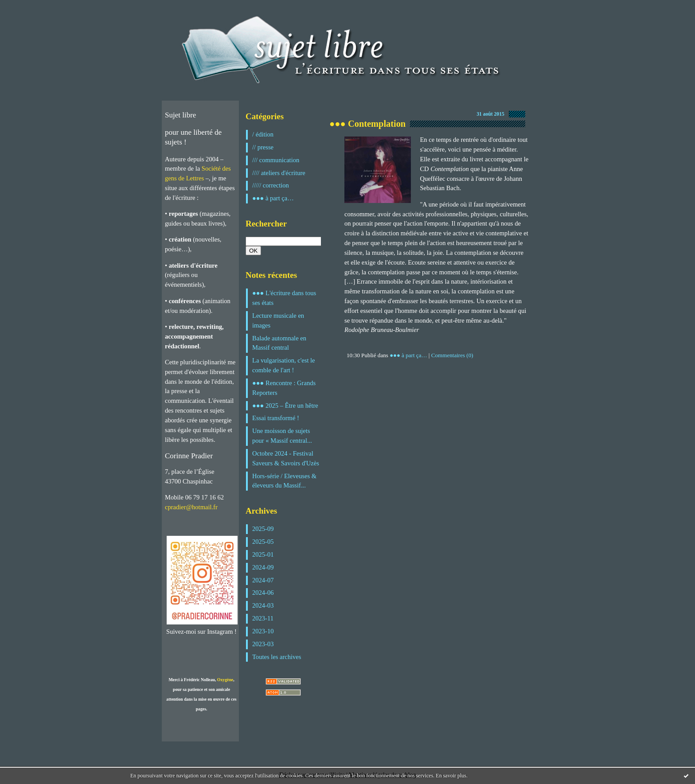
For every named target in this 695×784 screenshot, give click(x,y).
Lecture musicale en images (278, 320)
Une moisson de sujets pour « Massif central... (282, 436)
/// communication (276, 160)
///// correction (271, 185)
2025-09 (263, 529)
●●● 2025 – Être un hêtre (285, 406)
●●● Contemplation (367, 124)
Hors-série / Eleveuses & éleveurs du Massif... (284, 481)
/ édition (263, 134)
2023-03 (263, 644)
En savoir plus (451, 776)
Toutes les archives (277, 657)
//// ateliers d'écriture (279, 173)
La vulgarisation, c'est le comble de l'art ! (284, 365)
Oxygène (225, 680)
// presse (263, 147)
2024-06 (263, 593)
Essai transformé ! (276, 418)
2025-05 (263, 542)
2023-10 (263, 631)
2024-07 (263, 580)
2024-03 (263, 605)
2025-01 (263, 554)
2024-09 (263, 567)
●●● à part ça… (273, 198)
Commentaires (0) (452, 355)
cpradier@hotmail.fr (191, 507)
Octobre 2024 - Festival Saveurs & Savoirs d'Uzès (286, 458)
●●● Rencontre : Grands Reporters (284, 388)
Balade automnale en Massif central (279, 343)
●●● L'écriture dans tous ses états (284, 298)
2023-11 (263, 618)
